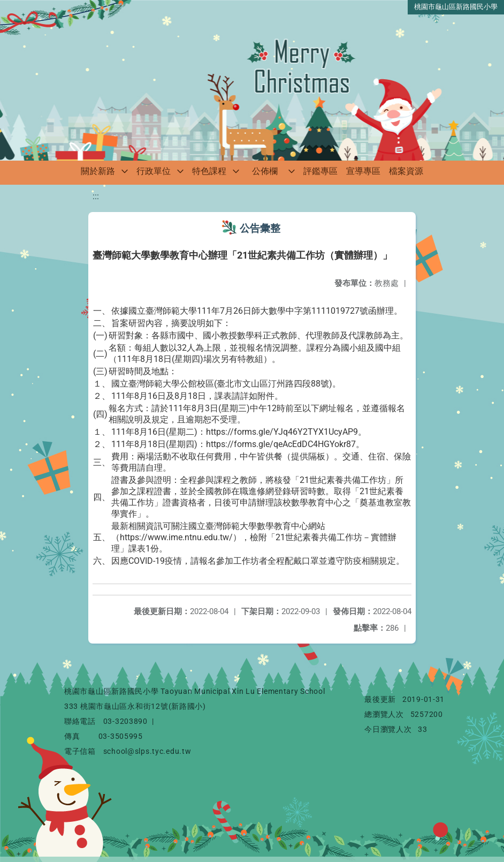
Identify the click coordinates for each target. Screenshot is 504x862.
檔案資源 (406, 171)
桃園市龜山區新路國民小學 (456, 7)
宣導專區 (363, 171)
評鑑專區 (320, 171)
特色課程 (209, 171)
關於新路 (98, 171)
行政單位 (154, 171)
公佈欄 (265, 171)
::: (96, 196)
